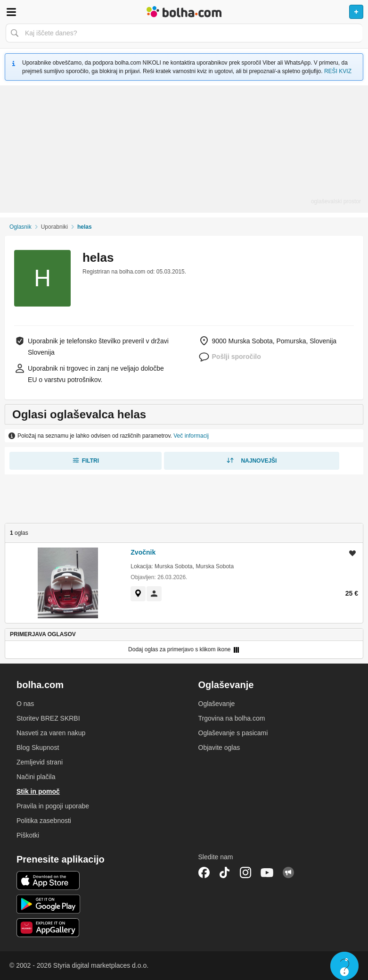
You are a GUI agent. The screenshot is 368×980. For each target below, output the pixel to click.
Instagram (245, 872)
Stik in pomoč (38, 791)
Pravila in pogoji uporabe (53, 806)
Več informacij (191, 436)
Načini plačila (36, 777)
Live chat (344, 966)
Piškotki (28, 835)
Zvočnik (143, 552)
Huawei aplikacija (48, 928)
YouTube (267, 872)
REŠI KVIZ (338, 71)
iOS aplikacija (48, 880)
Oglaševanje (217, 704)
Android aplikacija (48, 904)
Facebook (204, 872)
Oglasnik (20, 227)
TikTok (225, 872)
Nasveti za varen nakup (51, 733)
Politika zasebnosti (44, 821)
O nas (25, 704)
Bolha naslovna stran (184, 12)
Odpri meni (11, 12)
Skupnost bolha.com (288, 872)
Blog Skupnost (38, 747)
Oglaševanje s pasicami (233, 733)
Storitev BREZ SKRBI (48, 718)
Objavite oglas (219, 747)
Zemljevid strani (40, 762)
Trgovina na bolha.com (232, 718)
